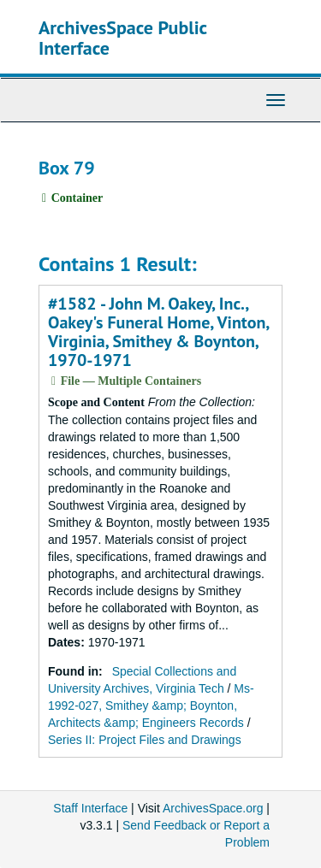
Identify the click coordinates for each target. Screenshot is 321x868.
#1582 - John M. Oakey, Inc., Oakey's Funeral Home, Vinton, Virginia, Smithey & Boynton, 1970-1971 (158, 332)
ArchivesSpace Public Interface (123, 38)
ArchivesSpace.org (213, 808)
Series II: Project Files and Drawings (145, 740)
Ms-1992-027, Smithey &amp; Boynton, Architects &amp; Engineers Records (151, 706)
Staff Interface (90, 808)
